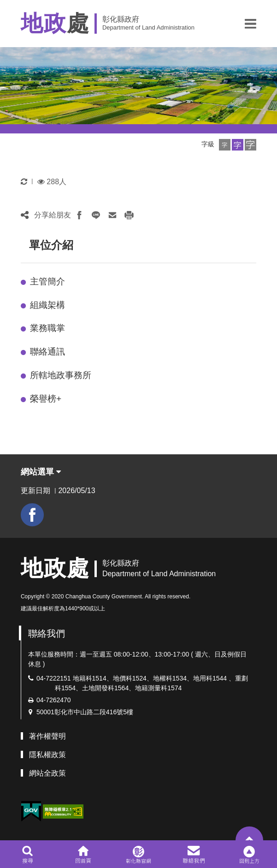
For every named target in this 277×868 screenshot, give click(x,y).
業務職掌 (47, 328)
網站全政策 (47, 773)
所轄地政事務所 (61, 375)
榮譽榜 (46, 399)
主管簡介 (47, 281)
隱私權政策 (47, 755)
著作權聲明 (47, 736)
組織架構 (47, 305)
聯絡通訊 (47, 352)
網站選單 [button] (41, 472)
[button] (250, 24)
